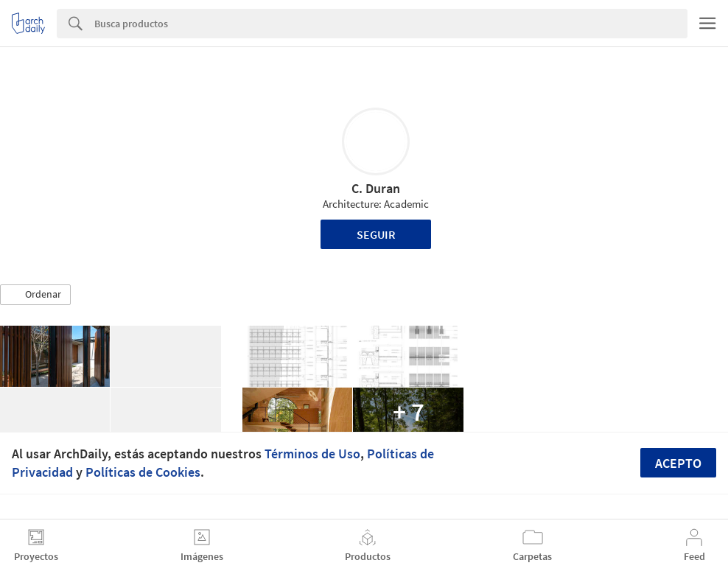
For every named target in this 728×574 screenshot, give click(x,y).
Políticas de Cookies (143, 472)
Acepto (678, 463)
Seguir (376, 234)
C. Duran (376, 188)
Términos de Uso (312, 454)
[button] (35, 295)
